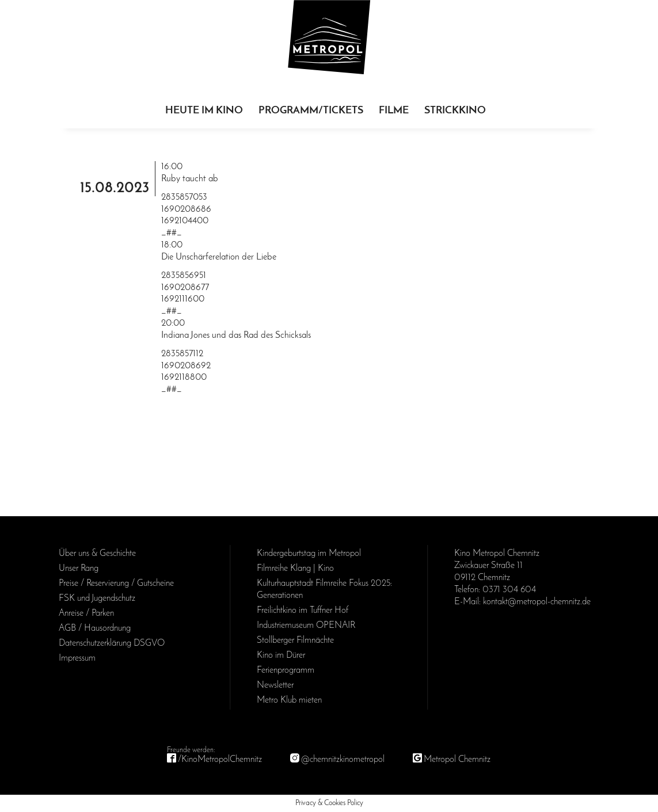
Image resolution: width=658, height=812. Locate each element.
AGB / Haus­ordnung (95, 628)
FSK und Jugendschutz (97, 598)
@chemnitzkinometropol (343, 760)
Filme (394, 111)
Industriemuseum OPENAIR (306, 626)
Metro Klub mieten (289, 700)
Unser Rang (79, 569)
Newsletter (275, 685)
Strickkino (455, 111)
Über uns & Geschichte (97, 554)
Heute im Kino (204, 111)
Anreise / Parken (86, 613)
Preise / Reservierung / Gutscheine (116, 584)
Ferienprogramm (286, 670)
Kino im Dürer (281, 655)
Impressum (77, 658)
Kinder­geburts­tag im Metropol (309, 554)
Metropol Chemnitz (457, 760)
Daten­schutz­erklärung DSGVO (112, 643)
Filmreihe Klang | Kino (295, 569)
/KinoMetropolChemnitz (220, 760)
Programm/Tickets (311, 111)
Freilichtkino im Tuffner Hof (303, 611)
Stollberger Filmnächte (295, 641)
